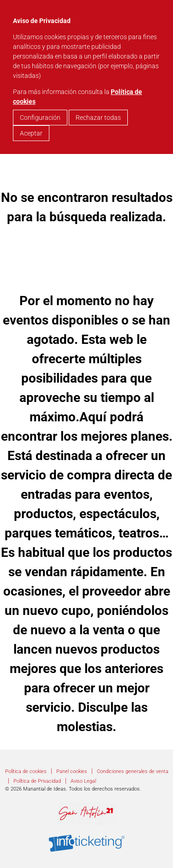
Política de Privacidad (37, 781)
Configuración (40, 118)
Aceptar (31, 133)
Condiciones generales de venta (133, 771)
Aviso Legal (83, 781)
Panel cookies (72, 771)
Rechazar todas (98, 118)
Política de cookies (26, 771)
